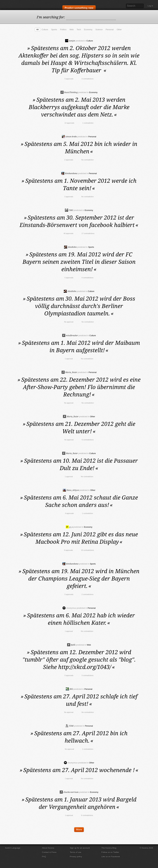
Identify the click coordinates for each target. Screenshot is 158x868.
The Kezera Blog (109, 848)
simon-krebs (69, 137)
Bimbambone (69, 173)
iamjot (70, 41)
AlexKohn (70, 247)
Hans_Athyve (71, 490)
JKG (69, 689)
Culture (45, 30)
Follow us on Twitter (110, 852)
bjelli (71, 645)
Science (99, 30)
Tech (79, 30)
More (79, 830)
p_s (69, 527)
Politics (63, 30)
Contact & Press (49, 852)
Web (72, 30)
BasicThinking (69, 92)
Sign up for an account (80, 848)
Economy (88, 30)
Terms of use (75, 852)
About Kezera (48, 848)
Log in (150, 6)
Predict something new (79, 8)
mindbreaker (70, 335)
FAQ (44, 857)
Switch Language (13, 848)
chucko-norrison (69, 792)
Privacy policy (76, 857)
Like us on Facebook (111, 857)
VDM (69, 726)
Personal (110, 30)
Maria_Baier (69, 372)
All (37, 30)
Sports (54, 30)
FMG (69, 210)
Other (119, 30)
